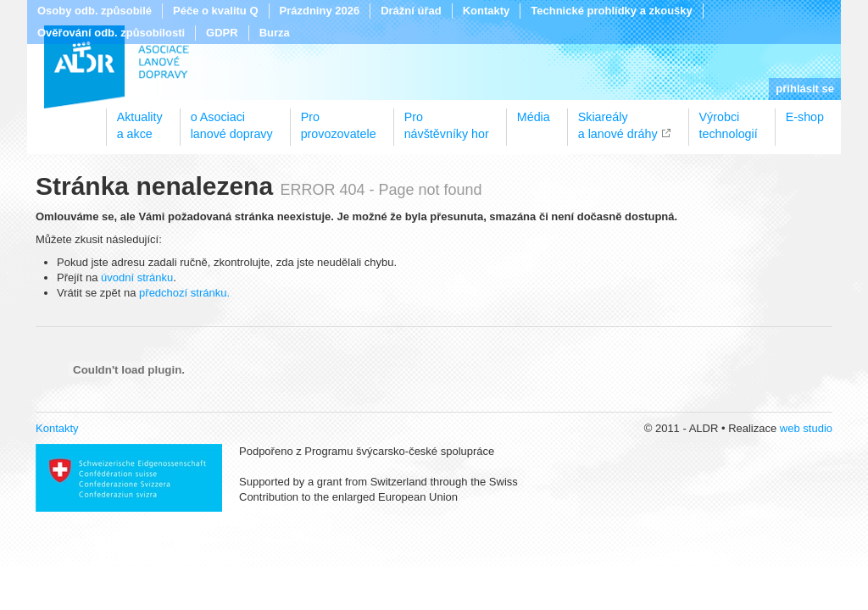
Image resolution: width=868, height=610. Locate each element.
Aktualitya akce (140, 119)
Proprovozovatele (339, 119)
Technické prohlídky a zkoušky (612, 11)
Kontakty (487, 11)
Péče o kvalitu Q (215, 11)
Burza (275, 33)
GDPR (222, 33)
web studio (806, 428)
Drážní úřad (411, 11)
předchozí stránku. (184, 293)
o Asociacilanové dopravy (232, 119)
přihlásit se (805, 89)
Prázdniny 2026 (320, 11)
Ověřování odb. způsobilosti (111, 33)
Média (534, 117)
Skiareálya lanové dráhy (618, 119)
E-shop (805, 117)
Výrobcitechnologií (729, 119)
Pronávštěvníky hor (447, 119)
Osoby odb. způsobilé (95, 11)
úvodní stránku (137, 277)
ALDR (117, 67)
